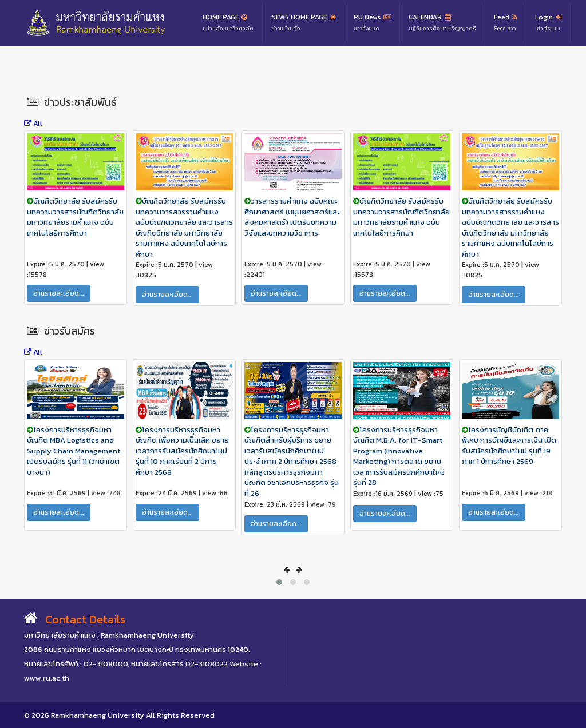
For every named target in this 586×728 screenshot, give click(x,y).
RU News (372, 23)
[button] (279, 582)
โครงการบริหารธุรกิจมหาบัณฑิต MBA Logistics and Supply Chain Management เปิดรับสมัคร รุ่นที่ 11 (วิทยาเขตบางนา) (74, 451)
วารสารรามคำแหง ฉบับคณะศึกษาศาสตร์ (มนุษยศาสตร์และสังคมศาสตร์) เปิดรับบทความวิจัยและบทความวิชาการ (292, 217)
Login (548, 23)
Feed (506, 23)
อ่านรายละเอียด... (59, 293)
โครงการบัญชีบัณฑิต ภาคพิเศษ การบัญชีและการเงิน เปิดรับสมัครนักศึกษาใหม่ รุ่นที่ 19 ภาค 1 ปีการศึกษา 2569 (509, 446)
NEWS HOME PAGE (304, 23)
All (33, 123)
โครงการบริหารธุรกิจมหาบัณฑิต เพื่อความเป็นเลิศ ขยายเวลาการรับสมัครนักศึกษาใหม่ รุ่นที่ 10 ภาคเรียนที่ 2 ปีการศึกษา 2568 (182, 451)
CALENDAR (442, 23)
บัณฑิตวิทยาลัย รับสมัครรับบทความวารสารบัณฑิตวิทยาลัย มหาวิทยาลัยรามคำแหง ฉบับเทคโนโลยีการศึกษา (75, 217)
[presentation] (287, 570)
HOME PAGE (228, 23)
